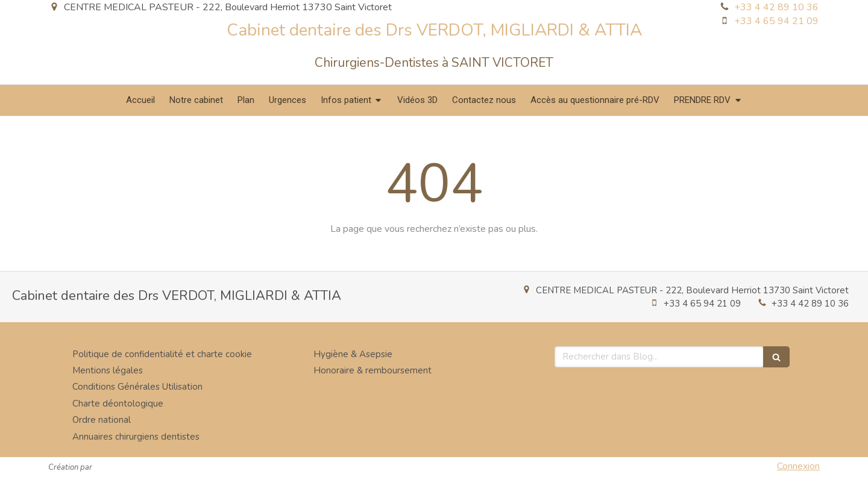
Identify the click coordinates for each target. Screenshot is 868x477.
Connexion (798, 466)
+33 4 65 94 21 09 (776, 21)
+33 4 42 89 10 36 (776, 7)
